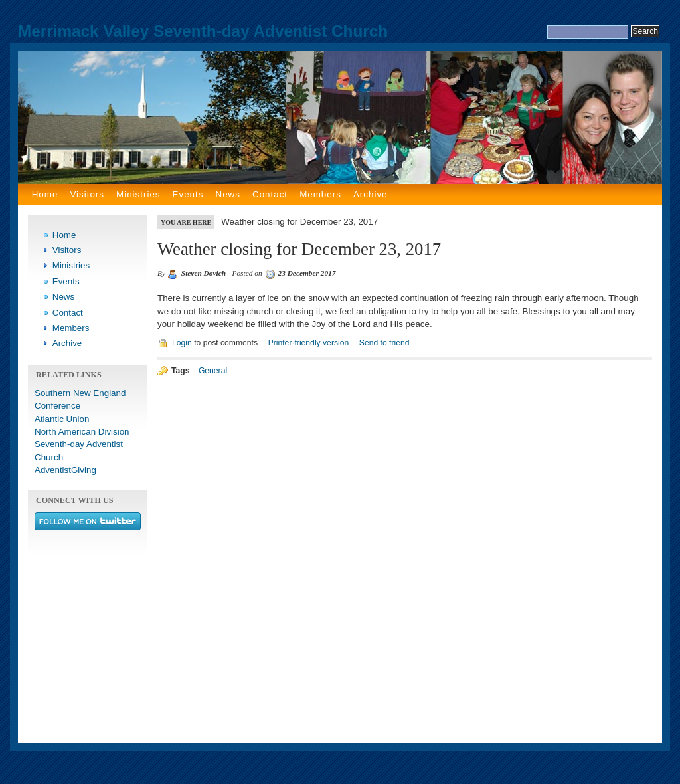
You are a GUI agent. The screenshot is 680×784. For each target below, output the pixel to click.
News (228, 194)
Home (45, 194)
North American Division (82, 432)
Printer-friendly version (309, 343)
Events (188, 194)
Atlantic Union (62, 419)
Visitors (87, 194)
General (213, 371)
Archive (371, 194)
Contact (270, 194)
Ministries (138, 194)
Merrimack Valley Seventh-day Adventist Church (203, 31)
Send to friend (384, 343)
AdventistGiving (65, 470)
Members (320, 194)
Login (182, 343)
